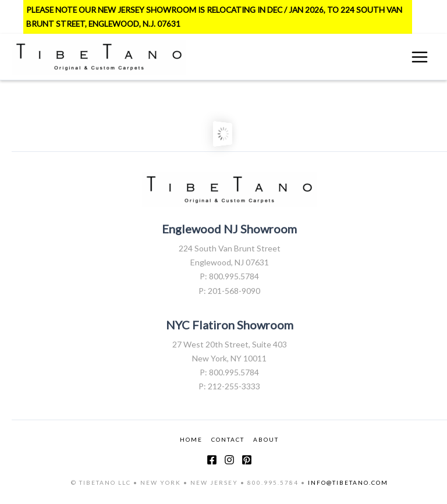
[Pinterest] (247, 460)
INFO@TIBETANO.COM (348, 482)
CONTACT (228, 439)
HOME (191, 439)
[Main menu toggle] (420, 57)
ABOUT (266, 439)
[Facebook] (212, 460)
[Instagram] (229, 460)
